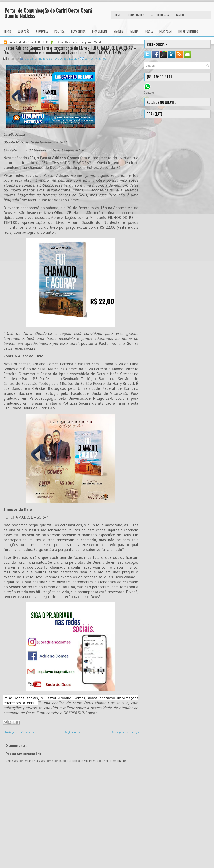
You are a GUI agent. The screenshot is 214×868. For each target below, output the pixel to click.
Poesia (149, 31)
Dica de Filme (100, 31)
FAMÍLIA (180, 15)
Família (134, 31)
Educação (24, 31)
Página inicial (73, 732)
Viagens (119, 31)
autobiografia (160, 15)
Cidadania (42, 31)
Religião (74, 59)
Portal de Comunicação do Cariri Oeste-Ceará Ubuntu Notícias (48, 13)
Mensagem (166, 31)
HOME (118, 15)
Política (59, 31)
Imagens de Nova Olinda (53, 59)
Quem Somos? (136, 15)
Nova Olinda (78, 31)
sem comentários (95, 59)
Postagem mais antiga (125, 732)
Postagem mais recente (19, 732)
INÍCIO (8, 31)
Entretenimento (188, 31)
